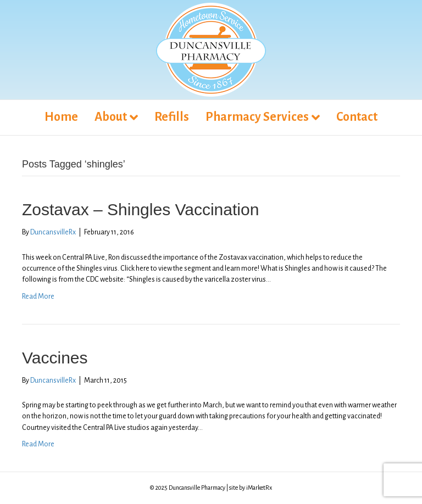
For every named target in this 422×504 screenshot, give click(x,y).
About (111, 117)
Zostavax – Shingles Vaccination (140, 209)
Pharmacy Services (257, 117)
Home (61, 117)
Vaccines (55, 358)
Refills (172, 117)
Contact (357, 117)
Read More (38, 296)
